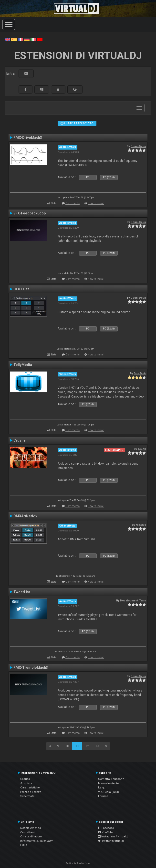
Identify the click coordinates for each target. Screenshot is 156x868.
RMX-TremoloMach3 (31, 668)
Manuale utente (108, 783)
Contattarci (28, 832)
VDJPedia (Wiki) (109, 792)
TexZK (142, 449)
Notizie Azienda (31, 828)
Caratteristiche (30, 787)
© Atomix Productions (78, 863)
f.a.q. (101, 787)
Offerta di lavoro (31, 836)
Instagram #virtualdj (113, 836)
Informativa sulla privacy (36, 841)
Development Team (133, 600)
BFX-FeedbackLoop (30, 213)
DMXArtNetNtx (25, 516)
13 (97, 746)
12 (87, 746)
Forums (103, 796)
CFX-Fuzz (21, 289)
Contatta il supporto (111, 779)
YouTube (106, 832)
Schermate (27, 796)
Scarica (25, 779)
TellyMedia (23, 365)
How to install (96, 203)
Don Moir (140, 373)
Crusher (20, 440)
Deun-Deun (138, 146)
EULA (24, 845)
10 (67, 746)
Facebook (106, 828)
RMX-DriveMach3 (28, 138)
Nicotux (141, 525)
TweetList (22, 592)
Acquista (26, 783)
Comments (73, 203)
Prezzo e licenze (31, 792)
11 (77, 746)
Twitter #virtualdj (111, 841)
